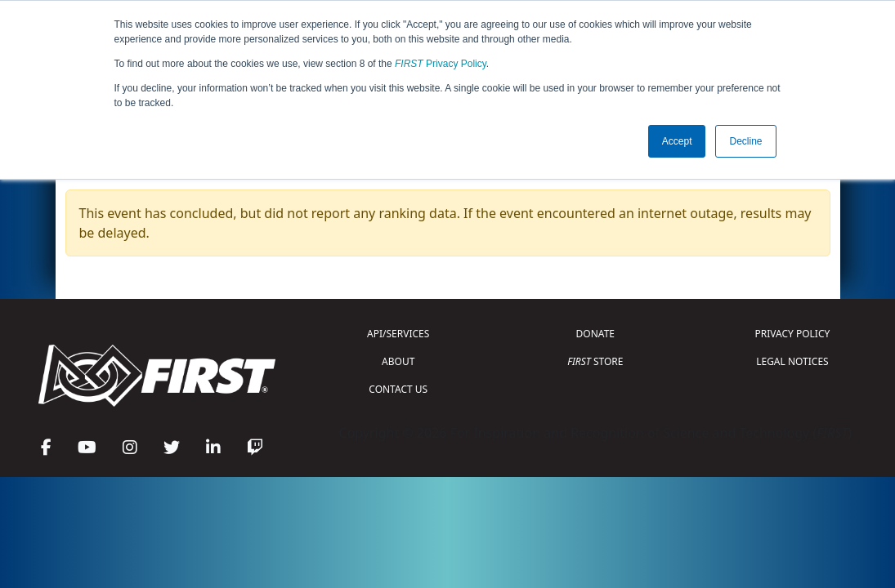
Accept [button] (677, 141)
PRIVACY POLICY (793, 334)
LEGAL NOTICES (792, 361)
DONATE (595, 334)
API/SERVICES (398, 334)
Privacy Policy (441, 64)
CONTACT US (398, 389)
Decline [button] (745, 141)
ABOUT (398, 361)
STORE (595, 361)
